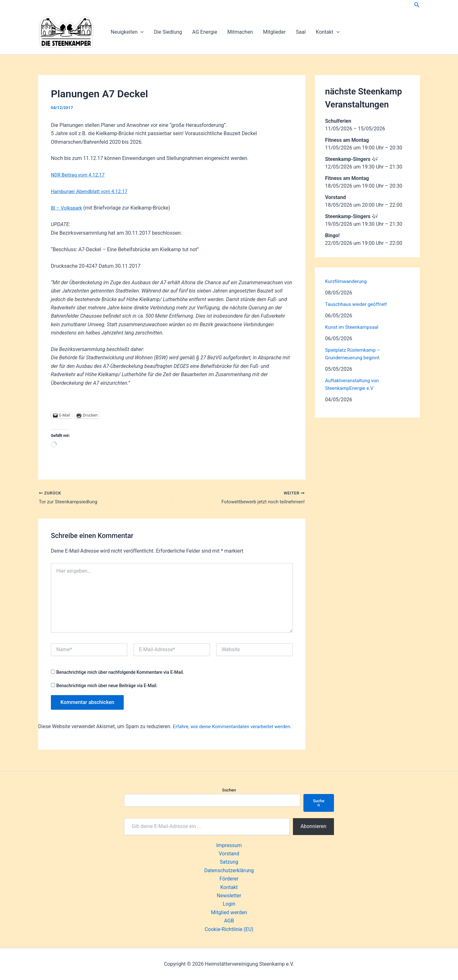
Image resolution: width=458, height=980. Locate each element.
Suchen (229, 790)
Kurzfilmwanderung (347, 281)
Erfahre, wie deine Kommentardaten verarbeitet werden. (236, 727)
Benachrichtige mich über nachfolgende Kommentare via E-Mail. (120, 673)
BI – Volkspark (67, 208)
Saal (301, 32)
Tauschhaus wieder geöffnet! (358, 304)
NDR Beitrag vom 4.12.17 (79, 175)
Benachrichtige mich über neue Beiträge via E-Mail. (107, 686)
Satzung (229, 862)
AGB (229, 921)
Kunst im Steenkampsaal (353, 327)
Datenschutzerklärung (229, 870)
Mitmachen (240, 32)
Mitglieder (274, 32)
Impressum (229, 845)
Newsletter (229, 896)
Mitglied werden (229, 912)
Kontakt (328, 32)
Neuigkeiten (127, 32)
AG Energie (205, 32)
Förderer (229, 879)
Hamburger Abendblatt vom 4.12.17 (91, 191)
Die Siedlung (168, 32)
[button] (417, 5)
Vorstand (229, 854)
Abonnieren (313, 826)
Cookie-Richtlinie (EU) (229, 929)
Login (229, 904)
